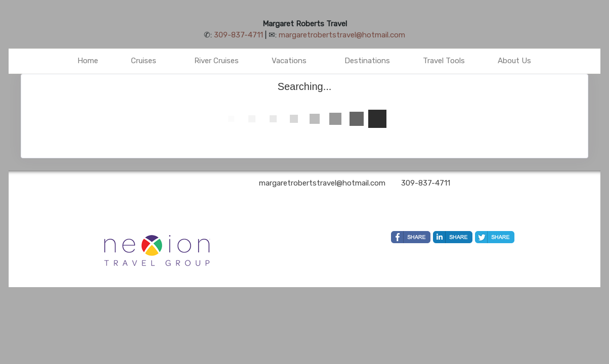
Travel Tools (444, 61)
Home (88, 61)
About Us (514, 61)
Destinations (367, 61)
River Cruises (216, 61)
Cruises (144, 61)
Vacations (289, 61)
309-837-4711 (238, 35)
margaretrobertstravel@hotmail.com (342, 35)
